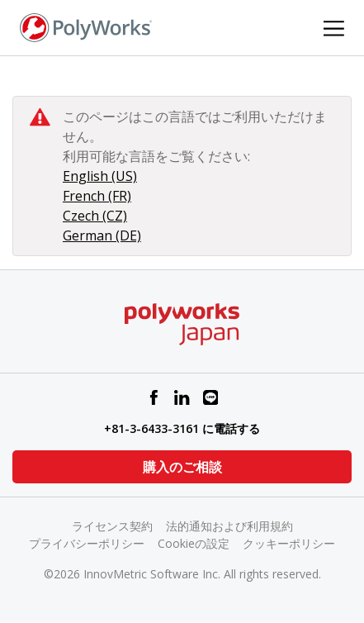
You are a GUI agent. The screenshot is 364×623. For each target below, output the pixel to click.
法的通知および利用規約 (229, 526)
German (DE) (102, 235)
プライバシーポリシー (87, 543)
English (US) (100, 176)
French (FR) (97, 196)
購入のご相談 (182, 467)
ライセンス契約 (112, 526)
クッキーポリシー (289, 543)
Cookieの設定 (194, 543)
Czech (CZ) (95, 216)
